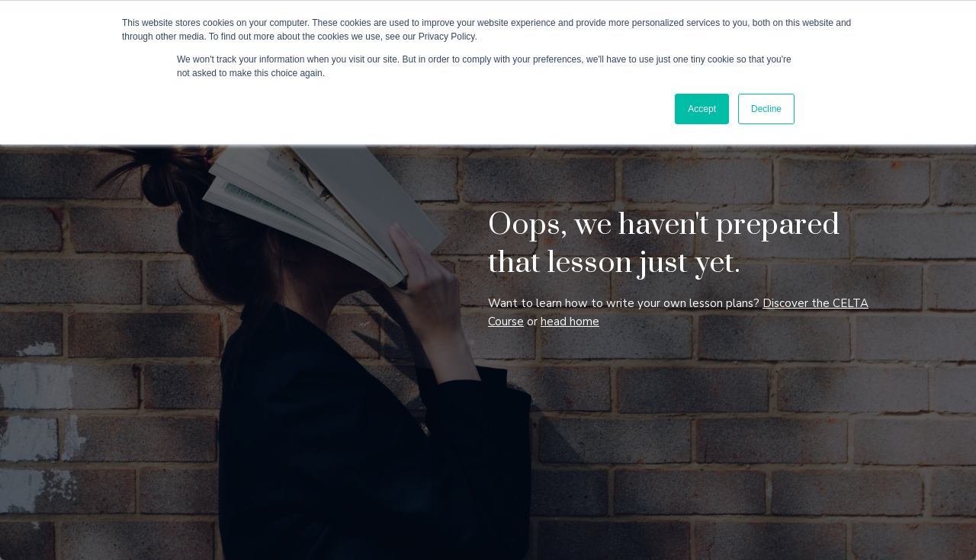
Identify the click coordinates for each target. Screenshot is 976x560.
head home (570, 322)
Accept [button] (702, 109)
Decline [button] (766, 109)
